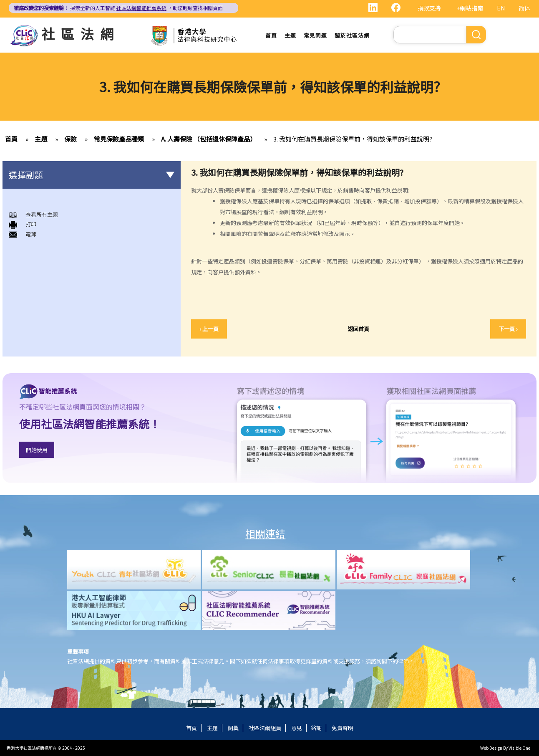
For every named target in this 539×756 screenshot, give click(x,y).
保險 (71, 139)
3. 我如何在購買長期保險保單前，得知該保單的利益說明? (353, 139)
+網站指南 (470, 8)
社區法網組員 (265, 728)
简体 (524, 8)
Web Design (491, 748)
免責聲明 (343, 728)
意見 (297, 728)
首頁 (271, 35)
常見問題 (315, 35)
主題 (290, 35)
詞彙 (233, 728)
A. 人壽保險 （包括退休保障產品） (209, 139)
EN (501, 8)
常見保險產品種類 (119, 139)
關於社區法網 (352, 35)
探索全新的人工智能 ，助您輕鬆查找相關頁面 (118, 8)
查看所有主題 (42, 214)
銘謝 (316, 728)
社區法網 (81, 33)
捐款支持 (429, 8)
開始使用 (37, 450)
